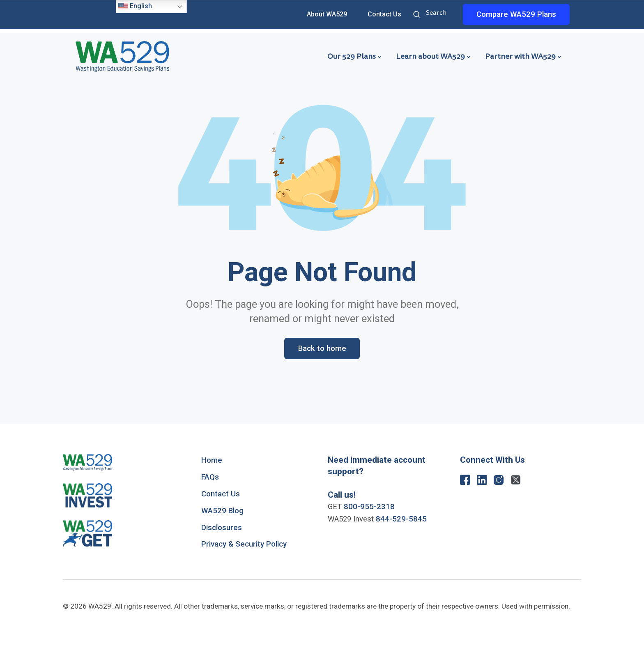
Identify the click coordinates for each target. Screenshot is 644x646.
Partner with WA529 (520, 56)
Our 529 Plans (352, 56)
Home (212, 460)
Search (418, 15)
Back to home (322, 348)
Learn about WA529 (430, 56)
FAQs (210, 477)
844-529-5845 (401, 519)
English (135, 7)
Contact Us (384, 14)
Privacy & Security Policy (244, 544)
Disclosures (222, 528)
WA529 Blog (222, 511)
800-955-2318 (369, 507)
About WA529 (327, 14)
